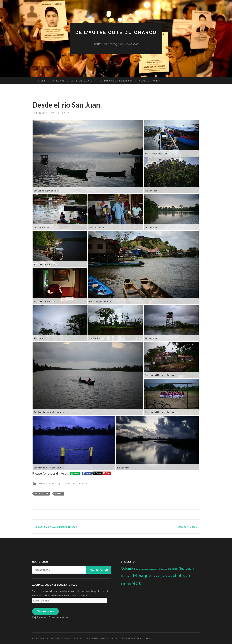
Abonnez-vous (46, 611)
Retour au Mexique (188, 527)
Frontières (45, 483)
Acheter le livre (82, 81)
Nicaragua (58, 483)
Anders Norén (141, 638)
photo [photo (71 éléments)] (178, 575)
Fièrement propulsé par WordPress (57, 638)
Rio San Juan (82, 483)
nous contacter (150, 81)
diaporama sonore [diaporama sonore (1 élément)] (151, 569)
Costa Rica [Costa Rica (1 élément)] (140, 569)
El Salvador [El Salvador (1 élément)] (163, 569)
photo (59, 493)
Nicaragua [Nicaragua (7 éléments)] (158, 576)
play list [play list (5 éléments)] (188, 576)
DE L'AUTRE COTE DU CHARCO (116, 32)
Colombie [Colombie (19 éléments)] (128, 568)
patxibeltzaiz (61, 113)
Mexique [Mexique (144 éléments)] (142, 575)
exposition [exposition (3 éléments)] (173, 569)
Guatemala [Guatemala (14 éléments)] (186, 568)
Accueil (41, 81)
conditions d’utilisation (115, 81)
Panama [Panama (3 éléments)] (168, 576)
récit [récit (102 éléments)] (136, 583)
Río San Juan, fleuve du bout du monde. (55, 527)
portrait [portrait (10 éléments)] (126, 584)
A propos (58, 81)
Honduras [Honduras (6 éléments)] (127, 576)
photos (69, 483)
